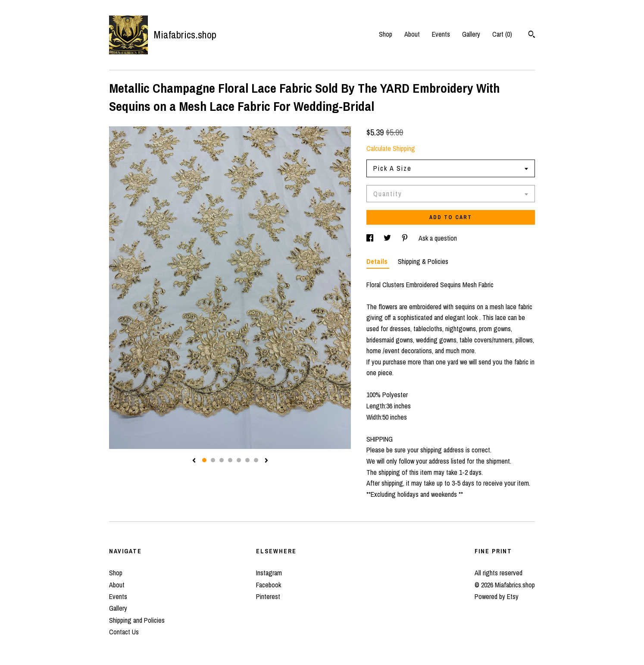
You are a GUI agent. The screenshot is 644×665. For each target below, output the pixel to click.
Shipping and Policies (137, 620)
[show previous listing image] (194, 461)
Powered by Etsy (497, 596)
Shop (386, 34)
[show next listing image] (266, 461)
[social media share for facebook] (371, 238)
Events (441, 34)
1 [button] (204, 460)
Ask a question (438, 238)
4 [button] (230, 460)
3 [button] (222, 460)
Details (378, 261)
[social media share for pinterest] (406, 238)
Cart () (502, 34)
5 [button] (239, 460)
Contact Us (124, 632)
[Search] (532, 35)
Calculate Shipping (391, 148)
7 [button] (256, 460)
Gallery (471, 34)
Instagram (269, 573)
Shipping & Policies (423, 261)
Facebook (269, 585)
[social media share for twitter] (388, 238)
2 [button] (213, 460)
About (412, 34)
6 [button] (247, 460)
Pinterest (268, 596)
